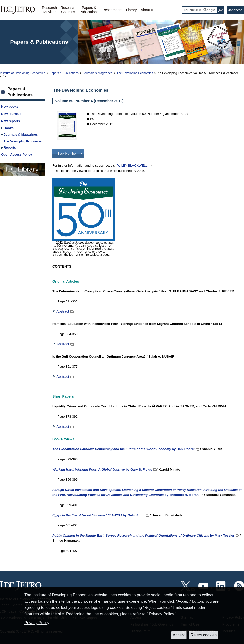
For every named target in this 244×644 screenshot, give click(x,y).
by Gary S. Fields (102, 469)
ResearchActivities (49, 10)
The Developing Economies (135, 73)
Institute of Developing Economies (23, 73)
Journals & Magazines (98, 73)
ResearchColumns (68, 10)
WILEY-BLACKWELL (132, 165)
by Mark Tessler (143, 536)
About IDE (149, 10)
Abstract (63, 311)
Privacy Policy (37, 623)
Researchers (112, 10)
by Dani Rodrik (123, 449)
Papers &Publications (89, 10)
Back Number (67, 153)
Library (132, 10)
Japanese (235, 10)
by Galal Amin (98, 515)
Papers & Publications (64, 73)
